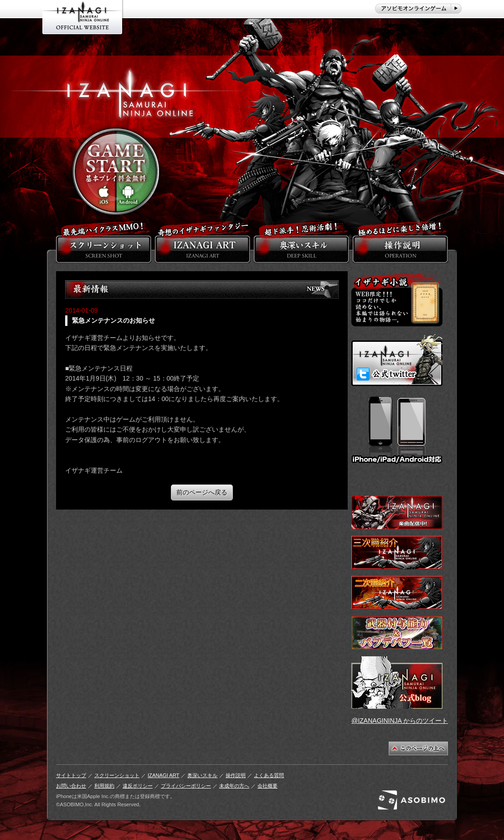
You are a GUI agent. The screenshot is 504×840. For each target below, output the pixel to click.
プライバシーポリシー (186, 786)
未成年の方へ (234, 786)
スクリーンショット (117, 775)
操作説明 (236, 775)
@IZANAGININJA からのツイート (400, 721)
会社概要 (267, 786)
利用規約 (104, 786)
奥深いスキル (202, 775)
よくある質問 (269, 775)
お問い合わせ (71, 786)
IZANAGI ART (163, 775)
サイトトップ (71, 775)
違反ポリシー (138, 786)
